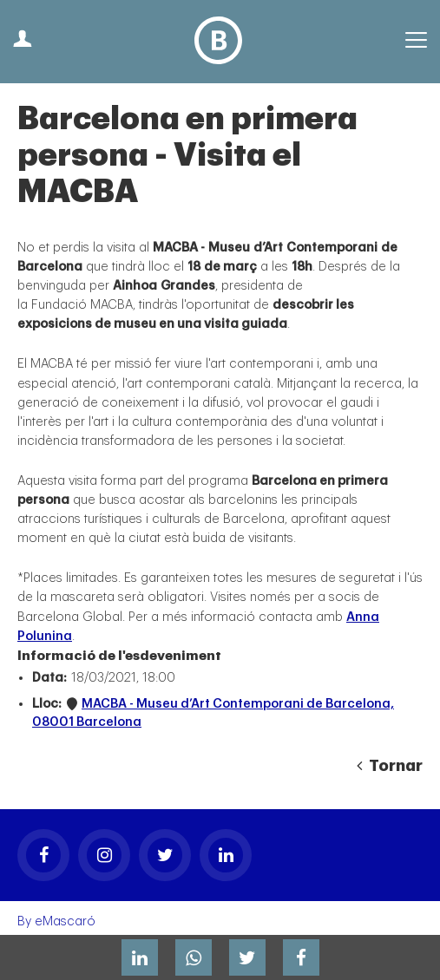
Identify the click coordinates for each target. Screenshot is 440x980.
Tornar (390, 766)
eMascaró (65, 921)
